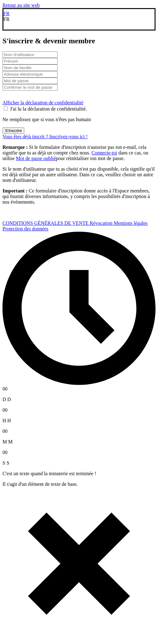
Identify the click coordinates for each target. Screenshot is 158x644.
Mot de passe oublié (36, 158)
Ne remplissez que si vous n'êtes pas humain (47, 119)
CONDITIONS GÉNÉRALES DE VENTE (46, 223)
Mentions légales (130, 223)
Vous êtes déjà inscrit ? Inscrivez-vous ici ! (45, 137)
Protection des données (26, 229)
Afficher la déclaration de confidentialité (43, 103)
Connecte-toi (104, 153)
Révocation (102, 223)
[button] (79, 19)
